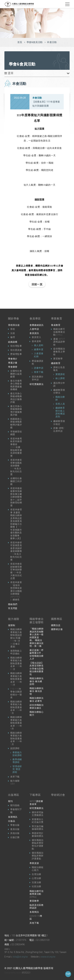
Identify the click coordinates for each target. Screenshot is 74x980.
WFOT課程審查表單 (36, 803)
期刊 (10, 801)
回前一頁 (37, 284)
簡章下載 (39, 372)
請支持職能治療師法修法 (37, 707)
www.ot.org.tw (48, 957)
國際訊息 (56, 625)
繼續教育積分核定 (59, 423)
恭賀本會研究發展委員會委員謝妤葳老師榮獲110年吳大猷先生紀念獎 (16, 551)
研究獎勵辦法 (37, 384)
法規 (13, 333)
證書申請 (39, 368)
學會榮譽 (13, 367)
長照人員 (60, 404)
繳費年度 (39, 349)
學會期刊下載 (16, 811)
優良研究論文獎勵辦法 (38, 814)
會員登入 (36, 337)
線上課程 (60, 378)
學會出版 (15, 825)
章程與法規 (14, 325)
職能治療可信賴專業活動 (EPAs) (37, 894)
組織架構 (13, 342)
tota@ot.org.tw (20, 957)
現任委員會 (16, 350)
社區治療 (36, 886)
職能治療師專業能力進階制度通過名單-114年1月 (16, 739)
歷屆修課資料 (38, 362)
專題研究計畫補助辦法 (38, 835)
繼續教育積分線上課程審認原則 (60, 412)
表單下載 (15, 777)
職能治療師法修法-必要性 (37, 700)
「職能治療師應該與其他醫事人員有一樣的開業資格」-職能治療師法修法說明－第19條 (37, 637)
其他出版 (15, 833)
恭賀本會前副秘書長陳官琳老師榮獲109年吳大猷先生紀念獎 (16, 571)
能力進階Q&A (15, 782)
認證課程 (15, 748)
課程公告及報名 (59, 369)
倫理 (13, 337)
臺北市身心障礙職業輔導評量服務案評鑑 (16, 411)
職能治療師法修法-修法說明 (37, 691)
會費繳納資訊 (37, 325)
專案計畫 (13, 363)
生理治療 (36, 874)
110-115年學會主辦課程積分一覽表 (16, 693)
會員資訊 (34, 333)
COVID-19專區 (36, 917)
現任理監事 (16, 346)
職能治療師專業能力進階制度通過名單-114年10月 (16, 679)
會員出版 (15, 829)
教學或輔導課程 (17, 761)
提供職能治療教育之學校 (59, 352)
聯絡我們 (13, 604)
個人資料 (39, 345)
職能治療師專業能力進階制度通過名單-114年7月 (16, 707)
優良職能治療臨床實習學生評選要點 (38, 845)
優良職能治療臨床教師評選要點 (38, 856)
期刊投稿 (15, 805)
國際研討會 (57, 629)
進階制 (12, 625)
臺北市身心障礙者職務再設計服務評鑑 (16, 398)
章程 (13, 329)
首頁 (20, 42)
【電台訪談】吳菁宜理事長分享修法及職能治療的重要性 (37, 669)
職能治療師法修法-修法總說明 (37, 681)
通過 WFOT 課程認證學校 (59, 342)
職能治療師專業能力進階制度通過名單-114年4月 (16, 723)
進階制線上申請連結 (16, 652)
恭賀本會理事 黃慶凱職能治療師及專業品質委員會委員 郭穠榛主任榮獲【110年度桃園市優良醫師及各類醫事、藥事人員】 (16, 524)
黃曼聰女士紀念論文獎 (38, 821)
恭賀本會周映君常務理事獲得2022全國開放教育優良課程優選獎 (16, 447)
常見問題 (13, 608)
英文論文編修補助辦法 (38, 828)
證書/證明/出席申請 (59, 430)
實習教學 (58, 359)
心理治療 (36, 878)
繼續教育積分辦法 (59, 391)
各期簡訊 (13, 817)
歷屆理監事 (16, 354)
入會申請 (34, 329)
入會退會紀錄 (39, 355)
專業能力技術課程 (17, 754)
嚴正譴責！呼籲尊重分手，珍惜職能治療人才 (37, 655)
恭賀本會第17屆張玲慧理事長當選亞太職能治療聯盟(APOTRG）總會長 (16, 591)
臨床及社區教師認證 (37, 907)
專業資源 (34, 863)
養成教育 (56, 325)
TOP (68, 974)
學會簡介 (13, 359)
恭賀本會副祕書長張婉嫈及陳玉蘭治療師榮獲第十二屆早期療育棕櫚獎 (16, 497)
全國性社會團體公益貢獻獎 (16, 374)
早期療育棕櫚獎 (16, 433)
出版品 (12, 821)
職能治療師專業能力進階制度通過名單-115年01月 (16, 663)
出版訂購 (15, 837)
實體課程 (60, 374)
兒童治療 (36, 882)
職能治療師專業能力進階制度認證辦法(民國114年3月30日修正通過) (16, 638)
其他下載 (34, 923)
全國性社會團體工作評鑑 (16, 481)
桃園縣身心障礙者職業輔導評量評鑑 (16, 423)
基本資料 (36, 341)
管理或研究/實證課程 (17, 769)
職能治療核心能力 (37, 713)
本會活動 (52, 42)
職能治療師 (60, 398)
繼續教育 (56, 363)
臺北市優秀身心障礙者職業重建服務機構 (16, 385)
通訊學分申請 (59, 385)
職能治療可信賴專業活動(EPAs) (59, 332)
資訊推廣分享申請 (38, 378)
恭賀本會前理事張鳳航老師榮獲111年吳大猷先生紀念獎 (16, 467)
